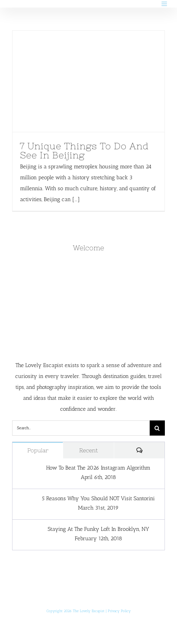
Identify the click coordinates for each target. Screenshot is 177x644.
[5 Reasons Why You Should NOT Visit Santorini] (25, 501)
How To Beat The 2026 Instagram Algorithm (98, 468)
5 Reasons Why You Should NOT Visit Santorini (98, 498)
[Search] (157, 428)
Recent (88, 450)
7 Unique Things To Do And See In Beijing (84, 150)
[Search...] (81, 428)
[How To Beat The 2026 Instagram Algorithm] (25, 470)
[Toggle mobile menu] (165, 4)
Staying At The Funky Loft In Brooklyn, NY (98, 529)
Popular (38, 450)
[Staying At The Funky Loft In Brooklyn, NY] (25, 531)
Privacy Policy (119, 611)
